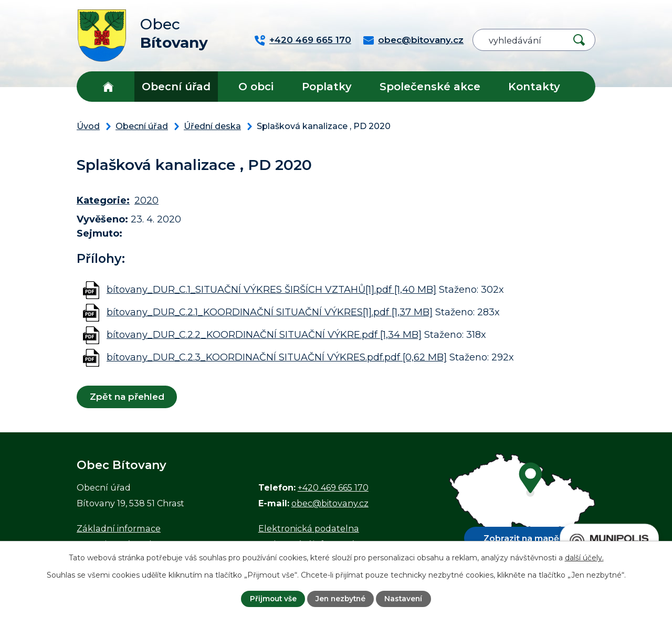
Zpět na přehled (127, 397)
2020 (146, 200)
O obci (256, 87)
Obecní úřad (176, 87)
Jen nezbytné (341, 599)
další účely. (584, 557)
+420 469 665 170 (333, 487)
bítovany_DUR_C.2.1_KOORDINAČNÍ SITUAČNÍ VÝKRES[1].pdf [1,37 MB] (270, 312)
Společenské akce (430, 87)
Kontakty (534, 87)
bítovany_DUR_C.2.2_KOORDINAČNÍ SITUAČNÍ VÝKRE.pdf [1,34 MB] (264, 335)
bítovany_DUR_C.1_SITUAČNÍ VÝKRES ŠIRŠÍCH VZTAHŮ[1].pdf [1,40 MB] (271, 290)
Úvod (108, 87)
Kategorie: (103, 200)
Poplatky (327, 87)
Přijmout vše (271, 599)
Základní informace (119, 528)
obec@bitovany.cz (330, 503)
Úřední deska (212, 126)
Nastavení (405, 599)
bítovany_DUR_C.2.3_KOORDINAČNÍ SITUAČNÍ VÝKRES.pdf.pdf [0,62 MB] (277, 357)
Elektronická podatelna (309, 528)
